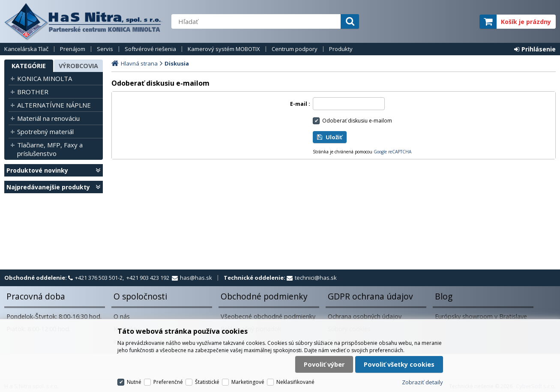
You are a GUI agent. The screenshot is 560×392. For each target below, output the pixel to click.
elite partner (462, 22)
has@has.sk (196, 278)
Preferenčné (168, 382)
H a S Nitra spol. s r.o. (84, 21)
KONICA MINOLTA (45, 78)
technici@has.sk (316, 278)
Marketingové (248, 382)
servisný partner (430, 22)
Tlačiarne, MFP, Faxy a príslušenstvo (50, 149)
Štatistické (207, 382)
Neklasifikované (295, 382)
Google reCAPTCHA (392, 152)
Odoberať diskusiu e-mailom (357, 121)
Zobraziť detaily (422, 382)
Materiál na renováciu (48, 118)
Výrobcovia (78, 66)
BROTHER (33, 92)
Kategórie (29, 66)
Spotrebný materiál (45, 132)
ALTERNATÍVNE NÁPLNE (54, 105)
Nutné (134, 382)
